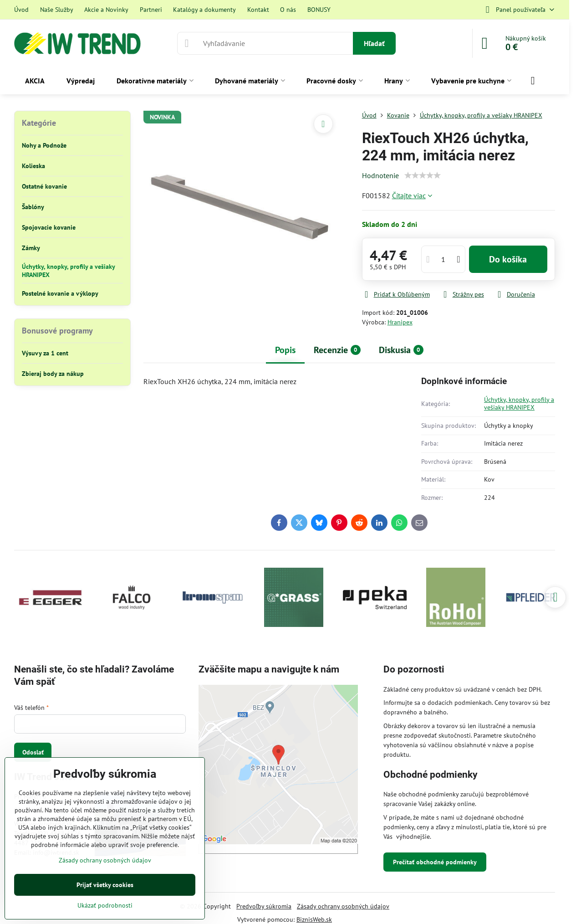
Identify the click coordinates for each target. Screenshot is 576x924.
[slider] (423, 175)
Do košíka (508, 259)
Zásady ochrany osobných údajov (343, 906)
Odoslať (33, 752)
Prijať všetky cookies (105, 885)
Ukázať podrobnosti (105, 905)
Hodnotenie (380, 175)
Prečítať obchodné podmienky (435, 862)
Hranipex (400, 322)
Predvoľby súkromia (264, 906)
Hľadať (374, 43)
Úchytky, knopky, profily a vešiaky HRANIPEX (519, 404)
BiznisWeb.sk (314, 919)
